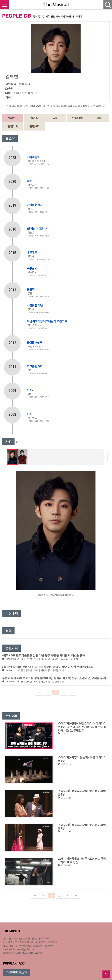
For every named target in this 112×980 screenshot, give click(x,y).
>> (72, 693)
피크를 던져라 (35, 366)
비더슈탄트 (33, 157)
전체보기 (13, 118)
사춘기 (31, 390)
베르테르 (32, 252)
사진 (56, 118)
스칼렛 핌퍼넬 (35, 305)
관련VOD (34, 126)
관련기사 (13, 126)
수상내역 (77, 118)
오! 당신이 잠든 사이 (38, 229)
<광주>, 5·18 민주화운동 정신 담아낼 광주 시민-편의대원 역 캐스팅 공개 (44, 655)
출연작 (34, 118)
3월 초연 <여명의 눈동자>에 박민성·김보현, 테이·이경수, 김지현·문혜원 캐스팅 (48, 667)
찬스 (29, 414)
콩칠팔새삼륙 (34, 342)
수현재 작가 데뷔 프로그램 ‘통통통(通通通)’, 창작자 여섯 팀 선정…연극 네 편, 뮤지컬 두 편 (54, 678)
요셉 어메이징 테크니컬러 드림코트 (47, 321)
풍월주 (31, 289)
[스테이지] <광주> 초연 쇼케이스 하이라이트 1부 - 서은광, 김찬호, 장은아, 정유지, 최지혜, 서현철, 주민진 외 (82, 727)
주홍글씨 (32, 268)
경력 (99, 118)
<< (39, 693)
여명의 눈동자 (35, 205)
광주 (29, 181)
